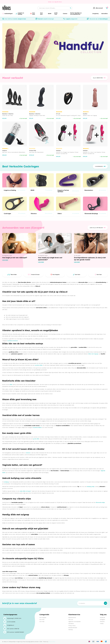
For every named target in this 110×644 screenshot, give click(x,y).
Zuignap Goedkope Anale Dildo (37, 115)
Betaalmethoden (73, 628)
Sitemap (71, 630)
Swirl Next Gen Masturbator (36, 152)
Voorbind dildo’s (37, 427)
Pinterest (102, 622)
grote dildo (36, 439)
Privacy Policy (72, 626)
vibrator (28, 453)
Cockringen (100, 166)
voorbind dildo (39, 365)
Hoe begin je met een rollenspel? (15, 258)
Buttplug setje (91, 487)
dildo (11, 385)
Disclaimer (71, 624)
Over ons (71, 620)
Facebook (102, 618)
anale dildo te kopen (25, 491)
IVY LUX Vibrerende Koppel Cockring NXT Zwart (68, 115)
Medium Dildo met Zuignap (90, 115)
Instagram (102, 620)
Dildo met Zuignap (93, 354)
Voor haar (42, 622)
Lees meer (5, 260)
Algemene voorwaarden (75, 622)
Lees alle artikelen (98, 228)
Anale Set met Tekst (8, 115)
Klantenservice (72, 618)
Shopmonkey (52, 642)
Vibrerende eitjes (100, 502)
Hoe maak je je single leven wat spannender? (50, 259)
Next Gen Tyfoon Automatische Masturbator (14, 152)
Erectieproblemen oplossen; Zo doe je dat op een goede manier (90, 259)
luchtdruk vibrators (13, 341)
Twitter (102, 624)
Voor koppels (43, 618)
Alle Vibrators (99, 78)
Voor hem (42, 620)
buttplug (6, 482)
